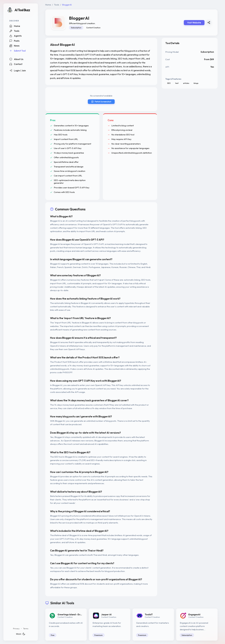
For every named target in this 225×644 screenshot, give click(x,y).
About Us (16, 59)
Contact (16, 64)
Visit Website (194, 23)
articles (186, 83)
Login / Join (18, 70)
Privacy (16, 628)
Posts (14, 41)
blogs (196, 83)
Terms (26, 628)
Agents (15, 36)
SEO (169, 83)
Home (15, 26)
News (14, 46)
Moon (21, 634)
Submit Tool (18, 51)
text (177, 83)
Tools (14, 31)
